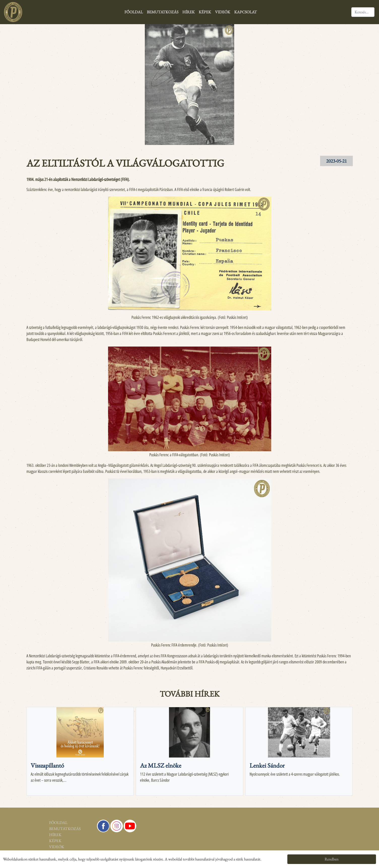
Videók (223, 12)
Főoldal (134, 12)
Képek (205, 12)
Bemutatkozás (163, 12)
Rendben (332, 859)
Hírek (188, 12)
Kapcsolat (246, 12)
